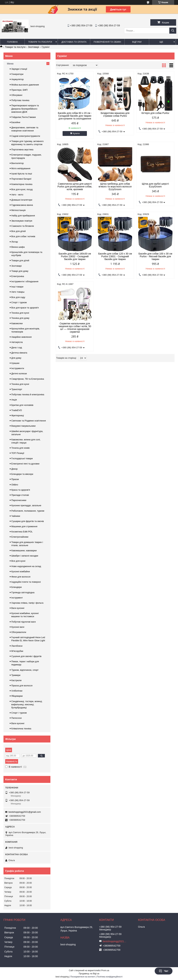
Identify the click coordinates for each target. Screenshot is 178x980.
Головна (12, 42)
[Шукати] (173, 31)
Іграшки (15, 363)
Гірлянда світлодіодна (23, 592)
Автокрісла (17, 342)
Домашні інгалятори (22, 200)
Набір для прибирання (23, 216)
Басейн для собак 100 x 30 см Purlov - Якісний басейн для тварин (155, 256)
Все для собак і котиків (23, 236)
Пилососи (16, 718)
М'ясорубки (17, 651)
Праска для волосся (22, 686)
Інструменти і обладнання (25, 281)
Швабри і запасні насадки (25, 556)
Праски (15, 479)
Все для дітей (19, 231)
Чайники (16, 516)
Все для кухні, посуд (22, 189)
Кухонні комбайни (21, 571)
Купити (76, 133)
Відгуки (137, 42)
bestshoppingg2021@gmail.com (25, 812)
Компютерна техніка (22, 184)
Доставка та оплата (74, 42)
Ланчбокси (17, 646)
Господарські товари (22, 458)
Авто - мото (17, 195)
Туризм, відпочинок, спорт (25, 670)
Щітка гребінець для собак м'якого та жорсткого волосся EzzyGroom (115, 187)
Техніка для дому (20, 318)
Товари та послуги (40, 42)
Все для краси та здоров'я (25, 308)
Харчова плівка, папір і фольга (27, 603)
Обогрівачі (17, 95)
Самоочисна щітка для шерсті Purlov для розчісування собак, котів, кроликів (75, 187)
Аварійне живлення (21, 337)
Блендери (17, 587)
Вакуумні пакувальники (23, 426)
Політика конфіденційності (110, 977)
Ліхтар (15, 242)
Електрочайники (20, 537)
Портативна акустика (22, 150)
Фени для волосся (21, 577)
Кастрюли (16, 680)
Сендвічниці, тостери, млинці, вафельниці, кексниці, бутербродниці (27, 704)
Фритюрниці (18, 415)
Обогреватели (19, 632)
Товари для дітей (20, 260)
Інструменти (18, 368)
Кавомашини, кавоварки (24, 551)
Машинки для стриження (24, 526)
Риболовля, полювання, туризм (28, 511)
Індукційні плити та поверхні (26, 582)
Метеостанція (18, 210)
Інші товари (17, 287)
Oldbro (15, 485)
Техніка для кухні (20, 313)
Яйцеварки (17, 696)
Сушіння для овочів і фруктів (26, 656)
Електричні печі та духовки (25, 464)
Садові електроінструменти (26, 136)
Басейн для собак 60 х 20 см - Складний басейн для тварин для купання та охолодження (75, 116)
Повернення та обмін (107, 42)
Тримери (16, 675)
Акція (14, 400)
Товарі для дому (20, 271)
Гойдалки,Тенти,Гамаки (24, 117)
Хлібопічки (17, 691)
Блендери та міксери (22, 474)
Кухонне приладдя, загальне (26, 505)
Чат (164, 971)
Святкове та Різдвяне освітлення (29, 421)
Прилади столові (20, 495)
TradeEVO (17, 410)
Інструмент (17, 598)
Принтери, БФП (19, 90)
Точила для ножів (20, 448)
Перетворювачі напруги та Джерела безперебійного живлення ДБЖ (25, 109)
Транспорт (17, 389)
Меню (10, 64)
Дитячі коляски (19, 374)
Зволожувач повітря (22, 221)
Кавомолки (17, 323)
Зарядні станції (19, 69)
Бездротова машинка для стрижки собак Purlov (115, 114)
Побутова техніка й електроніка (28, 394)
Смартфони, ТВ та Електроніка (28, 379)
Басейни (16, 122)
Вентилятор (17, 163)
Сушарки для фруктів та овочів (28, 521)
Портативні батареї (21, 179)
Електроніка (18, 276)
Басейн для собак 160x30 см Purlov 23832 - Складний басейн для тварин (75, 256)
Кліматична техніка (21, 729)
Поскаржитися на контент (83, 977)
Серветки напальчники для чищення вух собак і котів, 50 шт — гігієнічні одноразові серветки (75, 328)
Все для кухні (18, 561)
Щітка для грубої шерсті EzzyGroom (155, 185)
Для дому (16, 358)
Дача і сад (17, 347)
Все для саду (18, 297)
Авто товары (18, 292)
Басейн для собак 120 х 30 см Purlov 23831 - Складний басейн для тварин (115, 256)
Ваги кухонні (18, 608)
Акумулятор (17, 79)
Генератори (17, 74)
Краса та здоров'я (21, 490)
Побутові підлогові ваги (23, 622)
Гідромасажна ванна (22, 205)
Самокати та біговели (23, 226)
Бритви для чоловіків (22, 405)
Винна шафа (18, 247)
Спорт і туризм (19, 302)
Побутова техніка (20, 100)
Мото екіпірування (21, 168)
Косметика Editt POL (22, 532)
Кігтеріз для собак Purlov (155, 113)
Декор (14, 469)
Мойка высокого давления (25, 85)
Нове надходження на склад (26, 566)
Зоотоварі (34, 47)
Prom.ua (105, 970)
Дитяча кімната (19, 353)
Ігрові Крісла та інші (22, 174)
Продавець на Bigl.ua (89, 974)
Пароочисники (19, 500)
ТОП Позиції (18, 453)
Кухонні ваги (18, 627)
